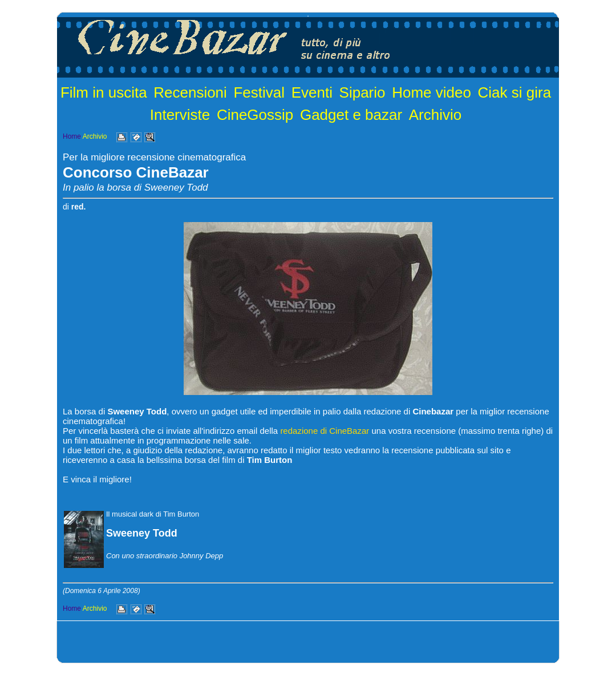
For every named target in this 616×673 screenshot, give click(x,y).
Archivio (435, 115)
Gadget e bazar (351, 115)
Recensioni (190, 92)
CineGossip (255, 115)
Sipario (362, 92)
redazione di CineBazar (325, 431)
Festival (259, 92)
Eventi (312, 92)
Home (72, 136)
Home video (431, 92)
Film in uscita (104, 92)
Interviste (180, 115)
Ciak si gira (515, 92)
